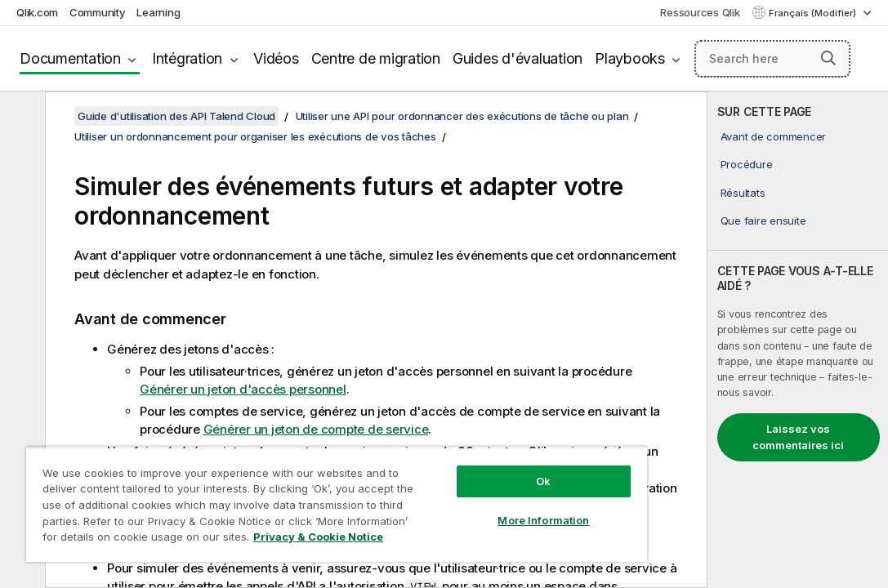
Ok (454, 452)
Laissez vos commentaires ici (798, 437)
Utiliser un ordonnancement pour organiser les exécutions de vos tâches (255, 136)
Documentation (70, 58)
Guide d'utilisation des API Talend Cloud (176, 116)
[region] (283, 490)
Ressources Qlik (700, 12)
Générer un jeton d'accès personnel (243, 389)
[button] (828, 58)
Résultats (743, 193)
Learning (158, 12)
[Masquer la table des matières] (20, 117)
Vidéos (276, 58)
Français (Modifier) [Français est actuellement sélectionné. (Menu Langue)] (814, 13)
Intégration (187, 58)
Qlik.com (37, 12)
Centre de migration (376, 58)
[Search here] (772, 59)
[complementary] (798, 340)
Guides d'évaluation (518, 58)
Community (98, 12)
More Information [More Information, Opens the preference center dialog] (454, 492)
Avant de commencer (774, 136)
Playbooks (630, 58)
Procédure (747, 164)
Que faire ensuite (763, 220)
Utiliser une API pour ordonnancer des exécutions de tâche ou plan (462, 116)
